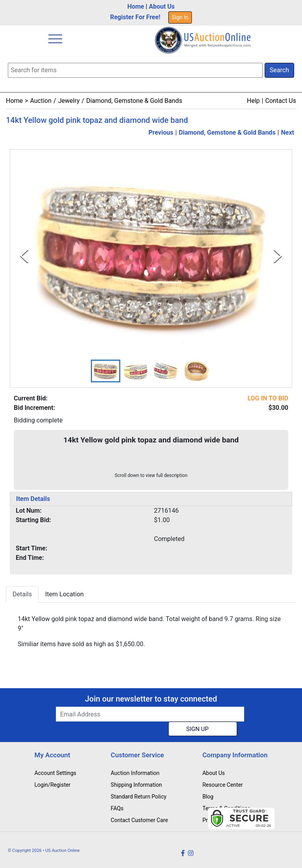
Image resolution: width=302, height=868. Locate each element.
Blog (208, 797)
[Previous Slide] (24, 256)
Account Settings (55, 773)
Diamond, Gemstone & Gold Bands (134, 101)
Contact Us (281, 101)
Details (22, 594)
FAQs (117, 808)
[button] (106, 371)
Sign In (180, 17)
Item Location (64, 594)
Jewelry (69, 101)
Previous (161, 132)
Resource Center (223, 785)
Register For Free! (135, 17)
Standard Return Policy (139, 797)
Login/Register (53, 785)
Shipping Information (136, 785)
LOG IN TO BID (268, 398)
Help (253, 101)
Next (288, 132)
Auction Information (135, 773)
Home (136, 6)
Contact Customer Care (140, 820)
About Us (162, 6)
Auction (41, 101)
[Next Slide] (278, 256)
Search (279, 70)
